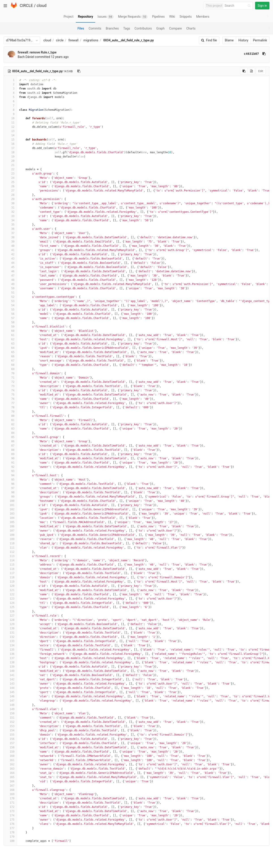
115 (10, 565)
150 (10, 713)
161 (10, 760)
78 (10, 407)
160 (10, 756)
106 (10, 526)
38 (10, 237)
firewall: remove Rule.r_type (37, 52)
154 (10, 730)
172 (10, 807)
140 (10, 671)
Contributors (143, 28)
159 (10, 752)
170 (10, 798)
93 (10, 471)
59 (10, 327)
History (243, 40)
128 (10, 620)
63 (10, 344)
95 (10, 480)
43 (10, 259)
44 (10, 263)
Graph (160, 28)
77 (10, 403)
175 (10, 820)
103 (10, 514)
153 (10, 726)
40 (10, 246)
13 (10, 131)
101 (10, 505)
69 (10, 369)
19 (10, 157)
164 (10, 773)
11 (10, 123)
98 (10, 492)
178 (10, 832)
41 (10, 250)
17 (10, 148)
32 (10, 212)
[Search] (238, 6)
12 (10, 127)
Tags (127, 28)
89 (10, 454)
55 (10, 310)
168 (10, 790)
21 (10, 165)
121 (10, 590)
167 (10, 786)
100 (10, 501)
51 (10, 293)
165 (10, 777)
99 (10, 497)
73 (10, 386)
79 (10, 412)
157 (10, 743)
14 (10, 135)
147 (10, 701)
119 (10, 582)
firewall (73, 40)
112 (10, 552)
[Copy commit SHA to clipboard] (264, 54)
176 (10, 824)
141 (10, 675)
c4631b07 (251, 54)
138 (10, 662)
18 (10, 152)
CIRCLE (26, 5)
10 (10, 118)
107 (10, 531)
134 (10, 645)
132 (10, 637)
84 (10, 433)
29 (10, 199)
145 (10, 692)
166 (10, 781)
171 (10, 803)
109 (10, 539)
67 (10, 361)
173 (10, 811)
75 (10, 395)
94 (10, 475)
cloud (42, 5)
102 (10, 509)
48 (10, 280)
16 (10, 144)
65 (10, 352)
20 (10, 161)
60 (10, 331)
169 (10, 794)
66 (10, 356)
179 (10, 837)
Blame (229, 40)
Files (81, 28)
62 (10, 339)
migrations (91, 40)
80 (10, 416)
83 (10, 429)
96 (10, 484)
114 (10, 560)
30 (10, 203)
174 (10, 815)
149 (10, 709)
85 (10, 437)
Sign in (262, 6)
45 (10, 267)
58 (10, 322)
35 (10, 225)
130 (10, 628)
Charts (191, 28)
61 (10, 335)
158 (10, 747)
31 (10, 208)
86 (10, 441)
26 (10, 186)
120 (10, 586)
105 (10, 522)
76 (10, 399)
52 (10, 297)
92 (10, 467)
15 (10, 140)
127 (10, 616)
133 (10, 641)
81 (10, 420)
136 (10, 654)
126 (10, 611)
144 (10, 688)
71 (10, 378)
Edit (261, 71)
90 (10, 458)
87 (10, 446)
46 (10, 271)
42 (10, 254)
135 (10, 650)
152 (10, 722)
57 (10, 318)
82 (10, 424)
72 (10, 382)
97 (10, 488)
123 (10, 599)
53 (10, 301)
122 (10, 594)
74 (10, 390)
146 (10, 696)
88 (10, 450)
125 (10, 607)
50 (10, 288)
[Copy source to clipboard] (244, 71)
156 (10, 739)
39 (10, 242)
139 (10, 667)
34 (10, 220)
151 (10, 718)
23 (10, 174)
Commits (95, 28)
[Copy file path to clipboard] (79, 71)
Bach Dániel (26, 57)
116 (10, 569)
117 (10, 573)
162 (10, 764)
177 (10, 828)
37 (10, 233)
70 (10, 373)
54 (10, 305)
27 (10, 191)
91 (10, 463)
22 (10, 169)
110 (10, 543)
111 (10, 548)
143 (10, 684)
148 (10, 705)
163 (10, 769)
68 (10, 365)
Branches (112, 28)
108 (10, 535)
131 (10, 633)
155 (10, 735)
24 (10, 178)
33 (10, 216)
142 (10, 679)
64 (10, 348)
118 (10, 577)
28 (10, 195)
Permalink (260, 40)
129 (10, 624)
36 (10, 229)
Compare (175, 28)
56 (10, 314)
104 (10, 518)
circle (60, 40)
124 (10, 603)
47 (10, 276)
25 (10, 182)
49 (10, 284)
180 (10, 841)
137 (10, 658)
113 (10, 556)
